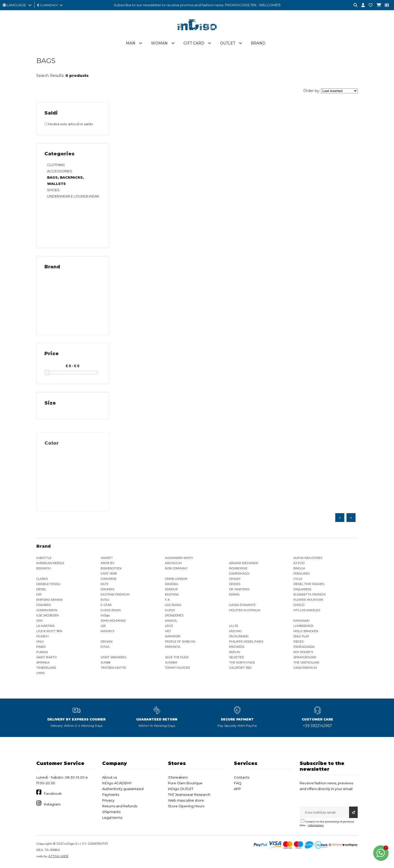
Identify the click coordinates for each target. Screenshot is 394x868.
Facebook (53, 796)
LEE (103, 628)
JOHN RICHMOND (113, 623)
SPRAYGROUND (305, 659)
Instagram (52, 806)
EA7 (39, 597)
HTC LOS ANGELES (307, 612)
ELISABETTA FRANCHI (309, 597)
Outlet (228, 45)
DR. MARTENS (239, 591)
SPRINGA (43, 665)
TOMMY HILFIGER (177, 670)
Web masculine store (186, 802)
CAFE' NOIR (109, 576)
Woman (159, 45)
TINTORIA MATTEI (113, 670)
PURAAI (42, 654)
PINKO (41, 649)
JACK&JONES (174, 617)
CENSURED (302, 576)
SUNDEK (171, 665)
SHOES (53, 192)
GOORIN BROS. (47, 612)
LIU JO (234, 628)
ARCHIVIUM (173, 565)
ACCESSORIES (60, 173)
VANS (40, 675)
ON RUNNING (239, 638)
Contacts (242, 779)
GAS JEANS (173, 607)
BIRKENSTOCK (111, 570)
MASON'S (107, 633)
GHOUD (299, 607)
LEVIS (169, 628)
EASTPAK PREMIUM (115, 597)
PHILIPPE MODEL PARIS (246, 644)
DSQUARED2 (302, 591)
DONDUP (171, 591)
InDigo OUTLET (181, 791)
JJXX (39, 623)
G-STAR (106, 607)
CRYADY (235, 581)
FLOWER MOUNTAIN (308, 602)
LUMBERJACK (303, 628)
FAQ (238, 785)
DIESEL (41, 591)
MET (168, 633)
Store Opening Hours (186, 808)
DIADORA (172, 586)
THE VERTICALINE (306, 665)
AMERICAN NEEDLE (50, 565)
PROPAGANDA (304, 649)
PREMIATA (173, 649)
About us (110, 779)
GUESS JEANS (111, 612)
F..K (167, 602)
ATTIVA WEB (58, 858)
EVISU (105, 602)
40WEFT (107, 560)
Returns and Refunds (120, 808)
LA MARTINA (45, 628)
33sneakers (178, 779)
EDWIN (234, 597)
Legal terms (112, 820)
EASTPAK (172, 597)
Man (131, 45)
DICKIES (235, 586)
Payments (111, 797)
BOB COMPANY (176, 570)
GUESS (170, 612)
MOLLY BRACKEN (306, 633)
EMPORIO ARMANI (50, 602)
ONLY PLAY (301, 638)
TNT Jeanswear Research (189, 797)
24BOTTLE (44, 560)
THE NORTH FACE (242, 665)
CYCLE (298, 581)
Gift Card (194, 45)
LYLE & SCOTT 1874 (49, 633)
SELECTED (236, 659)
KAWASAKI (302, 623)
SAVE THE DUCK (177, 659)
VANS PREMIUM (305, 670)
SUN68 (105, 665)
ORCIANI (107, 644)
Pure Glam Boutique (185, 785)
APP (237, 791)
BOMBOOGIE (238, 570)
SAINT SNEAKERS (113, 659)
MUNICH (42, 638)
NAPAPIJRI (173, 638)
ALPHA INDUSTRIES (308, 560)
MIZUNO (235, 633)
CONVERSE (109, 581)
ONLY (40, 644)
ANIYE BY (108, 565)
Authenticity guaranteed (123, 791)
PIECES (299, 644)
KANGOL (171, 623)
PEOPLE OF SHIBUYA (180, 644)
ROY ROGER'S (303, 654)
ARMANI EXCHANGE (244, 565)
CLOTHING (56, 167)
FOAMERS (44, 607)
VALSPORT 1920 (240, 670)
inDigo (105, 617)
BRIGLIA (299, 570)
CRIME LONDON (176, 581)
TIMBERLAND (46, 670)
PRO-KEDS (237, 649)
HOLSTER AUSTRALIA (245, 612)
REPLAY (235, 654)
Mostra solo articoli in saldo (69, 126)
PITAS (105, 649)
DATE (105, 586)
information (316, 827)
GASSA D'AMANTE (242, 607)
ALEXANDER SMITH (179, 560)
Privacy (108, 802)
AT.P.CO (299, 565)
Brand (258, 45)
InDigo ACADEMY (117, 785)
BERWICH (44, 570)
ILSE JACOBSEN (48, 617)
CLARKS (42, 581)
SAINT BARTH (47, 659)
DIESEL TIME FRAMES (309, 586)
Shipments (111, 814)
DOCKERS (108, 591)
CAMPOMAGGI (239, 576)
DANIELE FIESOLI (48, 586)
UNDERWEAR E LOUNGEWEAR (73, 198)
